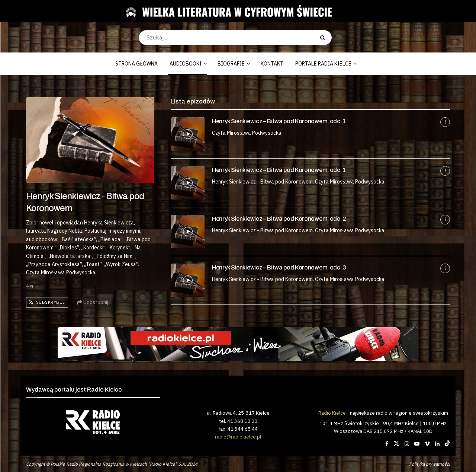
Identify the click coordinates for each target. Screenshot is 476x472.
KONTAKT (272, 64)
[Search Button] (324, 38)
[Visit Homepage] (235, 11)
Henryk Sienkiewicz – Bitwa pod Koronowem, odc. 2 (279, 219)
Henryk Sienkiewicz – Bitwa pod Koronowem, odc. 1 (279, 121)
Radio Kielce (332, 413)
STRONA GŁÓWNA (136, 64)
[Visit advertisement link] (238, 344)
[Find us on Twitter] (396, 444)
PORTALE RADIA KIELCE (323, 64)
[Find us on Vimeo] (427, 444)
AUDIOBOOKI (186, 64)
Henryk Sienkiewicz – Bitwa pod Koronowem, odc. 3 (279, 267)
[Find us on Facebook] (387, 444)
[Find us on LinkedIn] (437, 444)
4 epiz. (33, 285)
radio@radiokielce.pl (238, 437)
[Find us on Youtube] (417, 444)
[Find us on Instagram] (407, 444)
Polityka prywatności (430, 464)
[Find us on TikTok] (447, 444)
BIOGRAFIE (231, 64)
